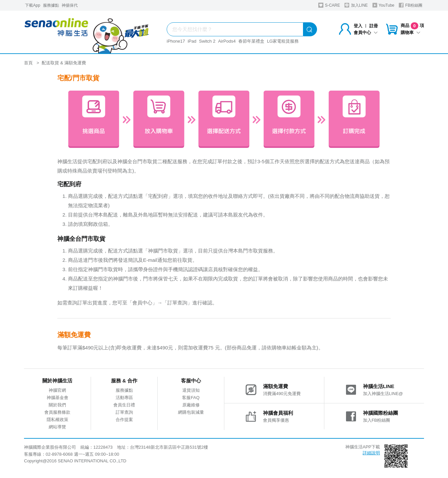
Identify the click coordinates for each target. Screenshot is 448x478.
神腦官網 (57, 390)
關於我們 (57, 405)
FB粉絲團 (410, 5)
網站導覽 (57, 427)
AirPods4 (227, 41)
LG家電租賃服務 (283, 41)
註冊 (374, 26)
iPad (192, 41)
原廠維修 (191, 405)
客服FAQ (191, 398)
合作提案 (124, 420)
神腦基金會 (57, 398)
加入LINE (356, 5)
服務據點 (51, 5)
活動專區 (124, 398)
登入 (358, 26)
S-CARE (329, 5)
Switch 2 (207, 41)
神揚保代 (70, 5)
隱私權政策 (57, 420)
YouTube (383, 5)
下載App (32, 5)
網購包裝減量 (191, 412)
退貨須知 (191, 390)
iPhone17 (176, 41)
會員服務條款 (57, 412)
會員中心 (366, 32)
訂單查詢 (124, 412)
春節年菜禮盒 (251, 41)
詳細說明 (371, 453)
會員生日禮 (124, 405)
